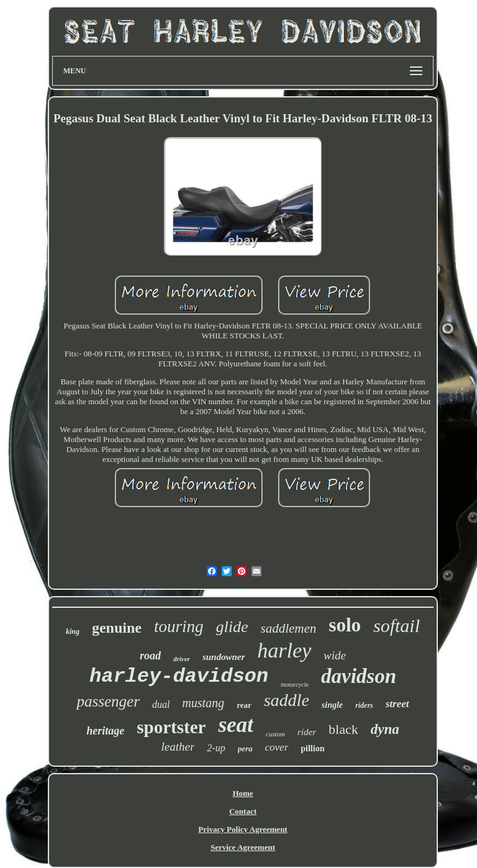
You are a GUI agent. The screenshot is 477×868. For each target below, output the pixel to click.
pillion (312, 748)
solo (345, 625)
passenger (108, 701)
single (332, 705)
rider (307, 732)
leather (178, 747)
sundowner (224, 657)
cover (277, 747)
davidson (359, 676)
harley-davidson (179, 676)
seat (235, 725)
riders (364, 705)
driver (182, 659)
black (343, 729)
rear (244, 705)
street (397, 704)
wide (335, 655)
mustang (203, 703)
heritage (105, 731)
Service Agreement (243, 847)
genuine (117, 628)
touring (179, 626)
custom (275, 734)
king (73, 631)
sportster (171, 727)
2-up (216, 748)
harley (284, 650)
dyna (385, 729)
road (150, 656)
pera (245, 748)
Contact (243, 811)
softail (397, 626)
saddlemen (289, 628)
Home (243, 793)
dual (161, 704)
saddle (287, 700)
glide (232, 627)
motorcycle (295, 685)
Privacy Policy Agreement (243, 829)
